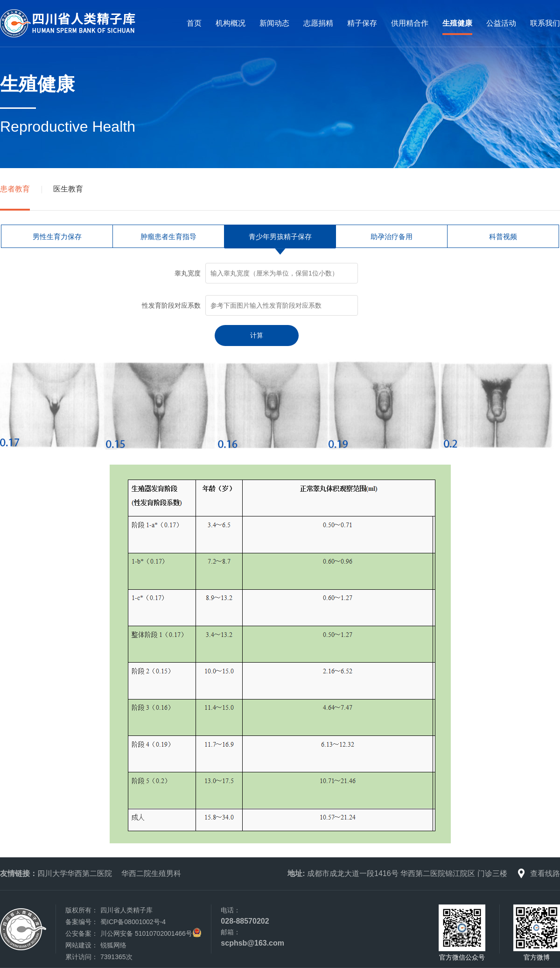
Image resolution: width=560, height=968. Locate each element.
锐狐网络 (113, 945)
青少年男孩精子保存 (280, 237)
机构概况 (231, 23)
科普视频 (503, 237)
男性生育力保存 (57, 237)
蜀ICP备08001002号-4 (133, 922)
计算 (257, 335)
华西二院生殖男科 (151, 873)
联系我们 (545, 23)
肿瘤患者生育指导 (168, 237)
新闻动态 (274, 23)
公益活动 (501, 23)
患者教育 (15, 189)
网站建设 (78, 945)
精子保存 (362, 23)
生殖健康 (457, 23)
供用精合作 (410, 23)
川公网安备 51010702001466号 (146, 933)
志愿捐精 (318, 23)
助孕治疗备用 (392, 237)
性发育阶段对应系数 (171, 305)
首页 (194, 23)
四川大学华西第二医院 (75, 873)
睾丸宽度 (188, 273)
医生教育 (68, 189)
